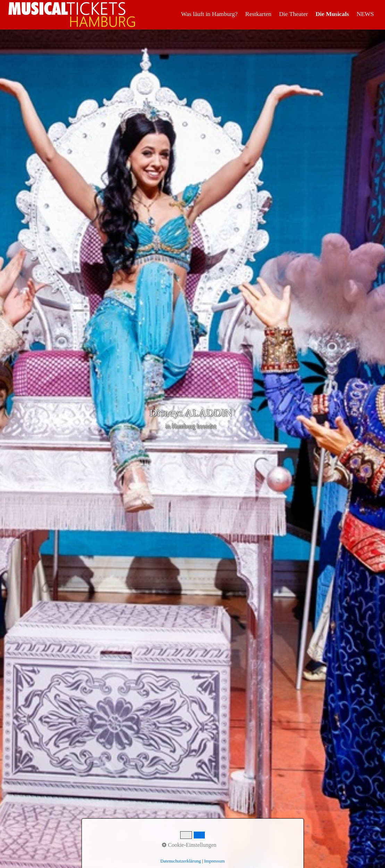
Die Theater (294, 14)
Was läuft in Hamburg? (210, 14)
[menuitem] (210, 14)
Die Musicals (332, 14)
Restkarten (258, 14)
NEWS (365, 14)
